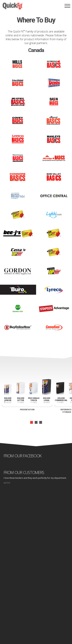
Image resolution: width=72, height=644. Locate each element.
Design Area (36, 600)
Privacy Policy (37, 618)
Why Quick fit (36, 580)
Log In (36, 603)
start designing (36, 544)
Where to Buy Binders (36, 590)
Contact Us (36, 597)
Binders (36, 583)
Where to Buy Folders (36, 593)
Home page (23, 618)
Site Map (50, 618)
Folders (36, 587)
